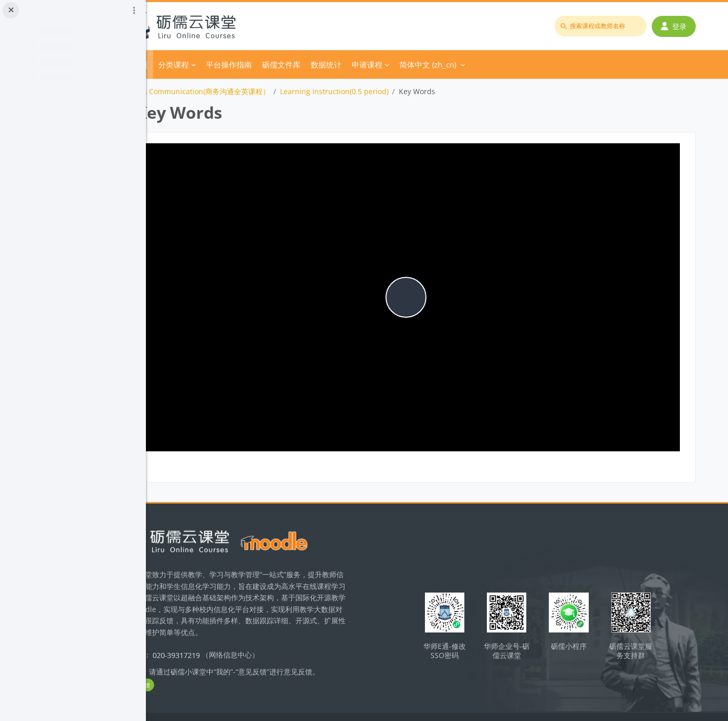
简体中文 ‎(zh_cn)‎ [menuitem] (487, 64)
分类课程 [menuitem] (232, 64)
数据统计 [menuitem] (385, 64)
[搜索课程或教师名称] (604, 26)
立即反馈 (208, 665)
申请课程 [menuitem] (426, 64)
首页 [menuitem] (199, 64)
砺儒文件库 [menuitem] (340, 64)
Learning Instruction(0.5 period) (393, 91)
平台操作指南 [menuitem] (288, 64)
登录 (677, 26)
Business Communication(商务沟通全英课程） (252, 91)
